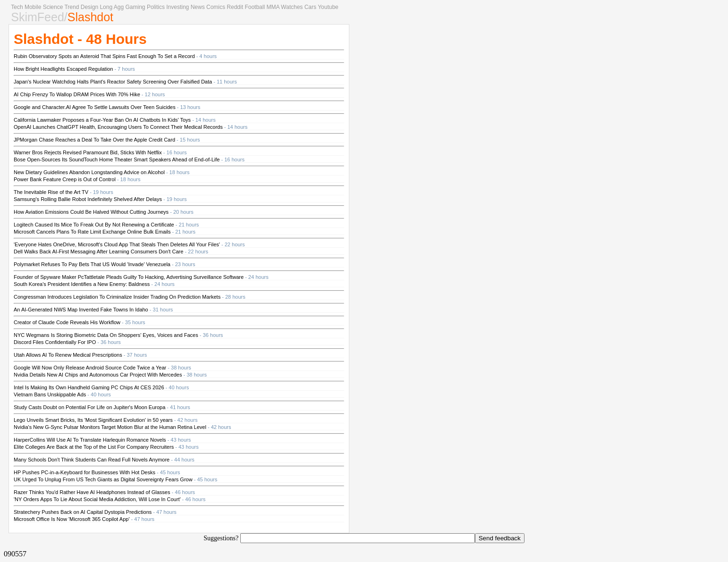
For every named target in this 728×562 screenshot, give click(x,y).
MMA (273, 7)
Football (255, 7)
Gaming (135, 7)
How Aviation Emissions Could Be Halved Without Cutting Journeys (91, 212)
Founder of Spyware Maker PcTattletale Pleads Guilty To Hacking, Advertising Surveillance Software (129, 277)
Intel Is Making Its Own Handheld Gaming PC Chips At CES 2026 (89, 387)
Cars (310, 7)
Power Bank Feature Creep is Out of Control (65, 179)
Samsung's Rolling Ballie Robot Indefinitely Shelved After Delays (88, 199)
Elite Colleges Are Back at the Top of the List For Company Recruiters (94, 447)
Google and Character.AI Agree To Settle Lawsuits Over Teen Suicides (95, 107)
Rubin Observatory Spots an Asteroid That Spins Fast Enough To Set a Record (104, 56)
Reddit (235, 7)
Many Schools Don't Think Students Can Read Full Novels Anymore (92, 460)
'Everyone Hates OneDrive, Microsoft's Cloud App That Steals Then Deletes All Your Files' (117, 244)
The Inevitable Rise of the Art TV (51, 192)
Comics (216, 7)
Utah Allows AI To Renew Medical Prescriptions (68, 355)
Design (89, 7)
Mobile (33, 7)
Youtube (328, 7)
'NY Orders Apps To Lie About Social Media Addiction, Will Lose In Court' (97, 499)
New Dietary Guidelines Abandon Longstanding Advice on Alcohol (89, 172)
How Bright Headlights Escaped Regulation (63, 69)
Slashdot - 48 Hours (80, 39)
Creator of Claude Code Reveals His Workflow (67, 322)
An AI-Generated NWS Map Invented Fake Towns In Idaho (81, 310)
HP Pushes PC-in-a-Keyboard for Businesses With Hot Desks (85, 472)
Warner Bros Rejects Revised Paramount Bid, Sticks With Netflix (88, 152)
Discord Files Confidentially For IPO (55, 342)
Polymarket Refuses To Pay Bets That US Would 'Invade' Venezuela (92, 264)
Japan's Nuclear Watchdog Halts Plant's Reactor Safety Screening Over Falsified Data (113, 82)
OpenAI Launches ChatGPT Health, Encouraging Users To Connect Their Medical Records (118, 127)
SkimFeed (38, 17)
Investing (178, 7)
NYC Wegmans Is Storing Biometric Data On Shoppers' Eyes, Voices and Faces (106, 335)
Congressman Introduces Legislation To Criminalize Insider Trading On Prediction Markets (117, 297)
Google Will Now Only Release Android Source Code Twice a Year (90, 368)
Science (53, 7)
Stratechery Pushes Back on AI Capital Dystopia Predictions (83, 512)
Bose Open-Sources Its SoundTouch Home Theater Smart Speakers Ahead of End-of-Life (117, 159)
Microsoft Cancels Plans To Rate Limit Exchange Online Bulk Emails (92, 232)
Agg (119, 7)
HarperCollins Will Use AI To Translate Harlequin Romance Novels (90, 440)
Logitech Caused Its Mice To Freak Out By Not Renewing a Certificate (94, 225)
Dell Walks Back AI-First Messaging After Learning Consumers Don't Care (98, 252)
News (198, 7)
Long (106, 7)
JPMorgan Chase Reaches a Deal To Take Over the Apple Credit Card (94, 140)
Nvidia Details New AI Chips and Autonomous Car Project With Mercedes (98, 375)
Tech (17, 7)
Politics (156, 7)
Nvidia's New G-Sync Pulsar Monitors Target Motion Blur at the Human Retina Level (110, 427)
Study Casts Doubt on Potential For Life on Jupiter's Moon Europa (89, 407)
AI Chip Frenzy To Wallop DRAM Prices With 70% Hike (77, 94)
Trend (72, 7)
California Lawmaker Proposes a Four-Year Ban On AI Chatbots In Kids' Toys (102, 120)
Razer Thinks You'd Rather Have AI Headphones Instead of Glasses (92, 492)
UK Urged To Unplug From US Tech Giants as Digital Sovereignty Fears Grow (103, 479)
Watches (292, 7)
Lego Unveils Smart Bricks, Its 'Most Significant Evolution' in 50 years (93, 420)
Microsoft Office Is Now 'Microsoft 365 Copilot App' (72, 519)
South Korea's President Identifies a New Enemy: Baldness (82, 284)
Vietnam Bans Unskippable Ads (50, 394)
